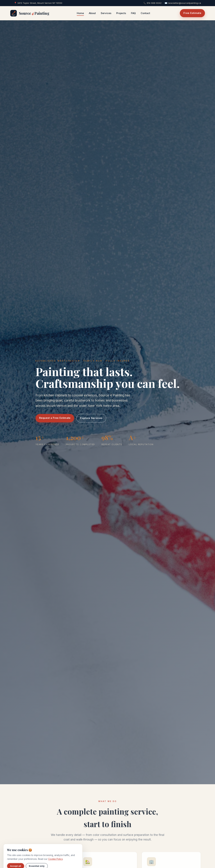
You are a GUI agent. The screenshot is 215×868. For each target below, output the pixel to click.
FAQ (133, 13)
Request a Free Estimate (55, 418)
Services (106, 13)
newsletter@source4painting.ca (184, 3)
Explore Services (91, 418)
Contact (145, 13)
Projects (121, 13)
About (92, 13)
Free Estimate (192, 13)
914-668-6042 (154, 3)
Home (80, 13)
